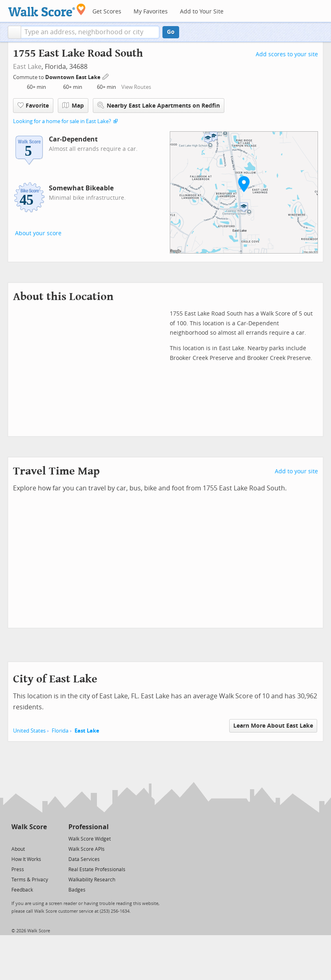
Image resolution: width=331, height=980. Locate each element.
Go (171, 32)
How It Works (26, 859)
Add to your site (296, 471)
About (18, 849)
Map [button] (73, 106)
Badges (77, 890)
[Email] (41, 838)
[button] (14, 32)
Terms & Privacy (30, 880)
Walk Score (29, 827)
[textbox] (90, 32)
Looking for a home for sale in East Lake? (62, 121)
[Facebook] (29, 838)
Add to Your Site (202, 12)
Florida (60, 731)
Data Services (84, 859)
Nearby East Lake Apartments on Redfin (159, 105)
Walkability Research (92, 880)
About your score (38, 233)
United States (29, 731)
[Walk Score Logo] (47, 10)
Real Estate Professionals (97, 870)
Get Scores (107, 12)
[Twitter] (16, 838)
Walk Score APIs (87, 849)
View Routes (136, 87)
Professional (89, 827)
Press (18, 870)
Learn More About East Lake (273, 726)
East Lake (27, 67)
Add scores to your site (287, 54)
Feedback (22, 890)
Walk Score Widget (90, 839)
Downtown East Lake (73, 77)
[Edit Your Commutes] (106, 76)
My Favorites (151, 12)
